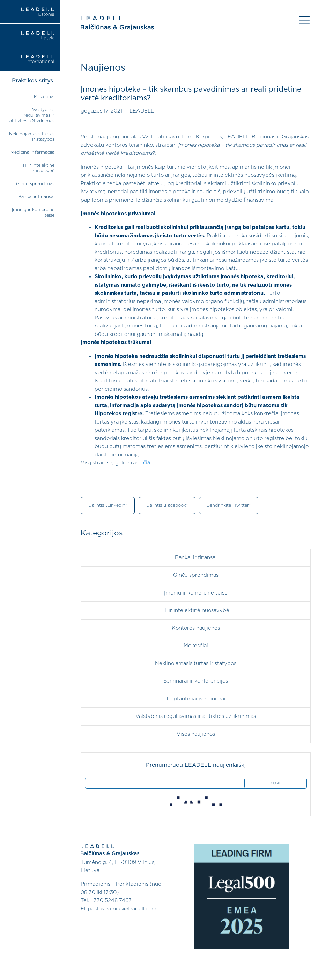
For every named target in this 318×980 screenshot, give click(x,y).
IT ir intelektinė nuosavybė (196, 610)
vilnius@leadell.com (132, 909)
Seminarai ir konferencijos (196, 681)
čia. (147, 463)
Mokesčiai (44, 97)
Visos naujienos (196, 734)
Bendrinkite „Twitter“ (229, 506)
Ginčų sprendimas (35, 184)
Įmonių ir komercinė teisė (196, 593)
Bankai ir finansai (36, 197)
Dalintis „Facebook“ (167, 506)
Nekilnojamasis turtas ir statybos (196, 664)
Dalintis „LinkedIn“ (108, 506)
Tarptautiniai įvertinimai (196, 699)
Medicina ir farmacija (32, 153)
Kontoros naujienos (196, 628)
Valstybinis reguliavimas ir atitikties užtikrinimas (32, 116)
